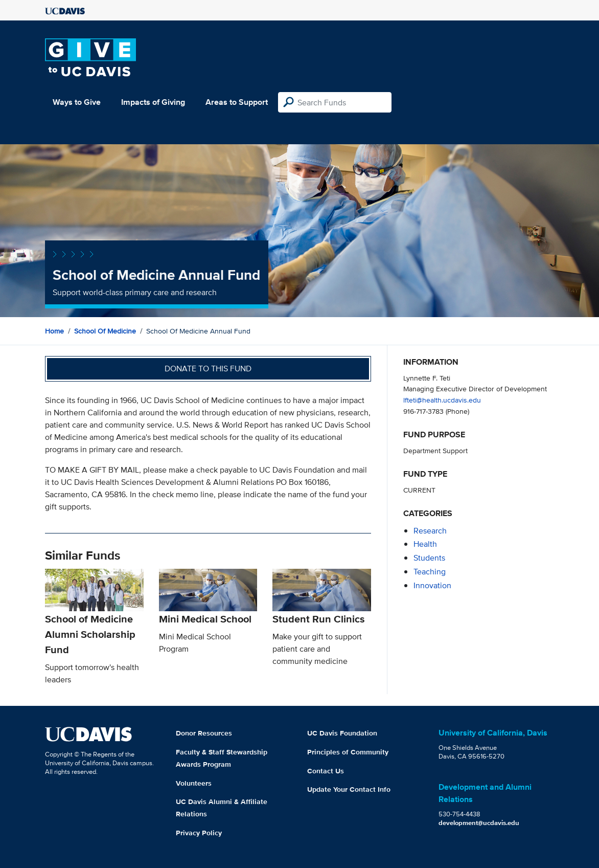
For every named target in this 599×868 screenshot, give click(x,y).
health (425, 544)
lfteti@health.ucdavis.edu (442, 400)
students (429, 558)
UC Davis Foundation (342, 733)
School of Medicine (105, 331)
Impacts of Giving (153, 102)
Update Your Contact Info (349, 789)
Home (54, 331)
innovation (432, 585)
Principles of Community (348, 752)
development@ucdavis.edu (479, 823)
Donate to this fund (208, 369)
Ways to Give (77, 102)
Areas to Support (237, 102)
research (430, 531)
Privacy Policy (199, 833)
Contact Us (326, 771)
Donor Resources (204, 733)
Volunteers (194, 783)
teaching (430, 572)
